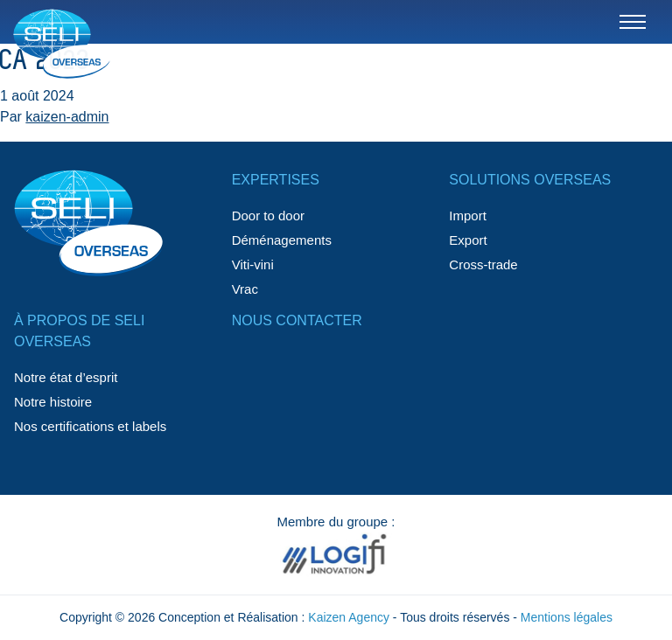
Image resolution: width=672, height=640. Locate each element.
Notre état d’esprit (66, 377)
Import (468, 216)
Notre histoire (53, 402)
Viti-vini (253, 264)
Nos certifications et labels (90, 426)
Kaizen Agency (349, 617)
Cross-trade (483, 264)
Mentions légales (567, 617)
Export (468, 240)
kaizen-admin (67, 117)
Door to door (268, 216)
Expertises (276, 180)
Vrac (245, 289)
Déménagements (282, 240)
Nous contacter (297, 320)
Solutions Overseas (530, 180)
